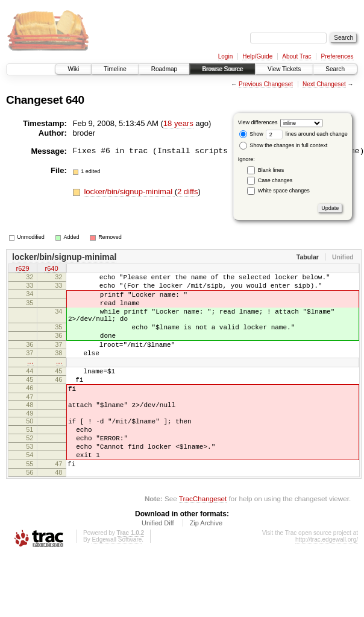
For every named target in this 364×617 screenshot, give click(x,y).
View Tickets (284, 69)
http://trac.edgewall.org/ (327, 579)
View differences (258, 122)
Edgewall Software (117, 579)
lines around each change (307, 134)
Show (251, 134)
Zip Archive (206, 563)
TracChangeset (203, 538)
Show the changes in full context (284, 145)
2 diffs (187, 191)
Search (335, 69)
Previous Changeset (266, 84)
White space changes (284, 191)
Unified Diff (158, 563)
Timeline (115, 69)
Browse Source (222, 69)
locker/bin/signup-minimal (129, 191)
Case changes (275, 180)
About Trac (297, 56)
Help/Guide (257, 56)
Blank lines (271, 170)
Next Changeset (324, 84)
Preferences (337, 56)
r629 (22, 270)
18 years (178, 123)
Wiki (73, 69)
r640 (51, 270)
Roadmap (164, 69)
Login (225, 56)
